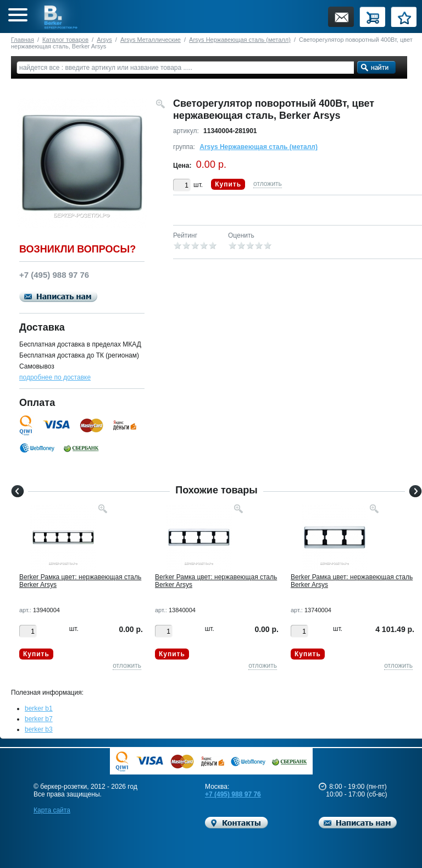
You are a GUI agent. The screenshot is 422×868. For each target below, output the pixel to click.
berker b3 (39, 729)
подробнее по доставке (55, 377)
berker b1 (39, 708)
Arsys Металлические (151, 40)
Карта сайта (52, 810)
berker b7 (39, 719)
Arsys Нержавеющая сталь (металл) (240, 40)
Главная (23, 40)
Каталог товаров (65, 40)
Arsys (104, 40)
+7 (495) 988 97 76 (233, 794)
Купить (228, 184)
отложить (268, 184)
